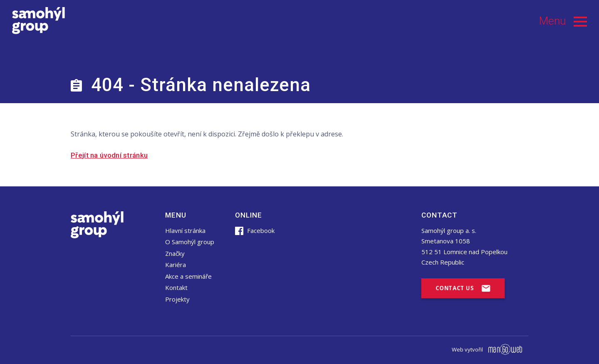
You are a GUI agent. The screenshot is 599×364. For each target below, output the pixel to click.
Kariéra (176, 265)
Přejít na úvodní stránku (109, 155)
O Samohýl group (190, 242)
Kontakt (176, 287)
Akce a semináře (188, 276)
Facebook (255, 230)
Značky (175, 253)
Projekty (177, 299)
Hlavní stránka (185, 230)
